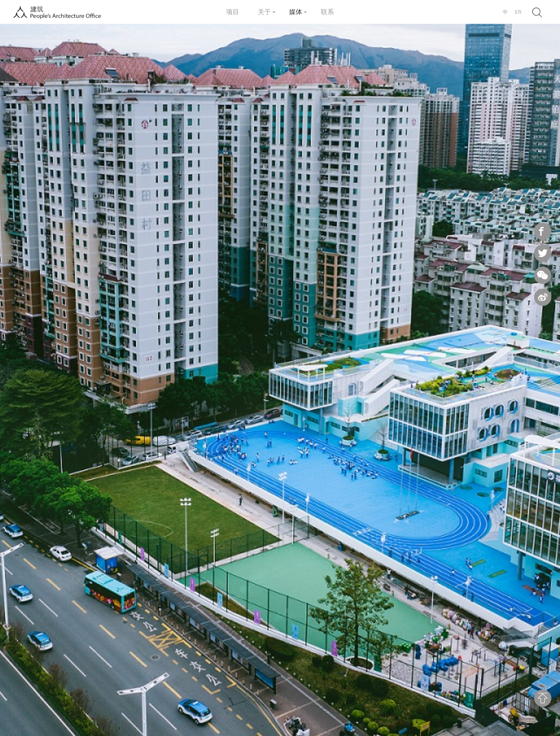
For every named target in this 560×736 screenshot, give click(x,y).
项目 (233, 12)
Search (537, 12)
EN (518, 12)
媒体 (296, 12)
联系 (327, 12)
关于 (264, 12)
